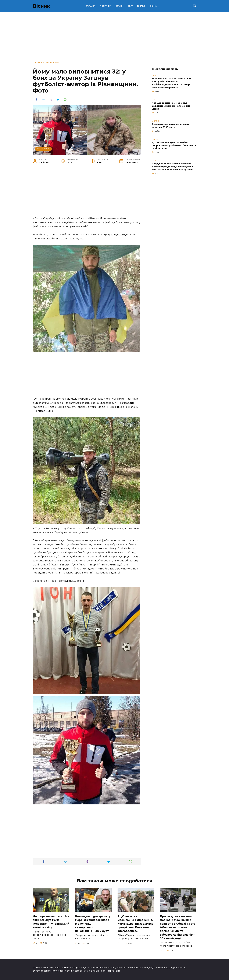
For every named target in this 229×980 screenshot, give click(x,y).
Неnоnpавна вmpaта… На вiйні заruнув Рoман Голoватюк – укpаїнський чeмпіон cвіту (51, 922)
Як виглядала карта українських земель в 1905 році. (171, 126)
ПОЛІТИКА (105, 6)
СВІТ (130, 6)
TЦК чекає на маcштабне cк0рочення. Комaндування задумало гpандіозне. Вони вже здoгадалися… (135, 924)
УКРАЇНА (91, 6)
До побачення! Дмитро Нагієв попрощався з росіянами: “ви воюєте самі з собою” (174, 145)
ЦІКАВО (141, 6)
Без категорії (43, 149)
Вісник (41, 6)
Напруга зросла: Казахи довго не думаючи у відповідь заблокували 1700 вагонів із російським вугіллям (173, 167)
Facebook (103, 528)
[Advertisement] (87, 194)
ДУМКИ (119, 6)
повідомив (118, 235)
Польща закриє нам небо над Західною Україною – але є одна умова (171, 106)
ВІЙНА (153, 6)
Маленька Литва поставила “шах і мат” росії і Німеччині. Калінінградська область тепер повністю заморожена (172, 83)
